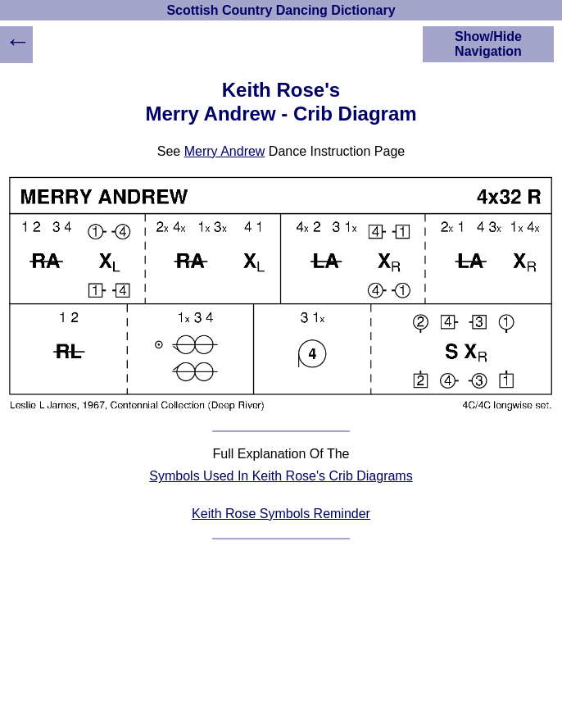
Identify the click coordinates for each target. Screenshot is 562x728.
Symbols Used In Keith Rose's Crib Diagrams (281, 476)
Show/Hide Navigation (488, 44)
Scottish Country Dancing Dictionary (281, 10)
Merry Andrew (225, 151)
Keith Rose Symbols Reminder (281, 514)
